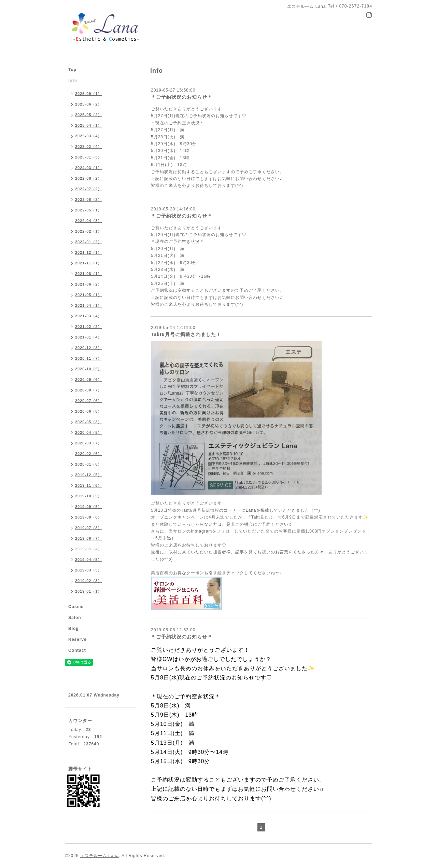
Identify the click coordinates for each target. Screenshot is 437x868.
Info (73, 81)
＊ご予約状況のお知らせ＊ (182, 97)
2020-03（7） (89, 443)
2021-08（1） (89, 274)
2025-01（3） (89, 157)
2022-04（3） (89, 221)
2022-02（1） (89, 231)
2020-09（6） (89, 380)
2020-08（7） (89, 390)
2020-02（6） (89, 454)
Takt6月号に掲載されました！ (186, 334)
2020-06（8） (89, 411)
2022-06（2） (89, 199)
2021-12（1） (89, 252)
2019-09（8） (89, 507)
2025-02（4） (89, 147)
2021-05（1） (89, 295)
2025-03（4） (89, 136)
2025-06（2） (89, 104)
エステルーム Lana (100, 856)
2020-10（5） (89, 369)
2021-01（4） (89, 337)
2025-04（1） (89, 125)
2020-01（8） (89, 464)
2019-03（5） (89, 570)
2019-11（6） (89, 485)
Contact (77, 650)
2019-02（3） (89, 581)
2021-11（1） (89, 263)
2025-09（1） (89, 94)
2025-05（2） (89, 115)
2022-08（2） (89, 178)
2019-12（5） (89, 475)
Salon (75, 618)
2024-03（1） (89, 168)
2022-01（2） (89, 242)
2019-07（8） (89, 528)
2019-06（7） (89, 538)
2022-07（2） (89, 189)
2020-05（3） (89, 422)
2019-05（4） (89, 549)
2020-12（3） (89, 348)
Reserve (77, 639)
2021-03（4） (89, 316)
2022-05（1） (89, 210)
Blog (74, 629)
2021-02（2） (89, 327)
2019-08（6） (89, 517)
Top (72, 70)
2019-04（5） (89, 560)
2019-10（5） (89, 496)
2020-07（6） (89, 401)
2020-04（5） (89, 432)
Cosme (76, 607)
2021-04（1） (89, 305)
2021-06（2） (89, 284)
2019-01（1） (89, 591)
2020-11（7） (89, 358)
